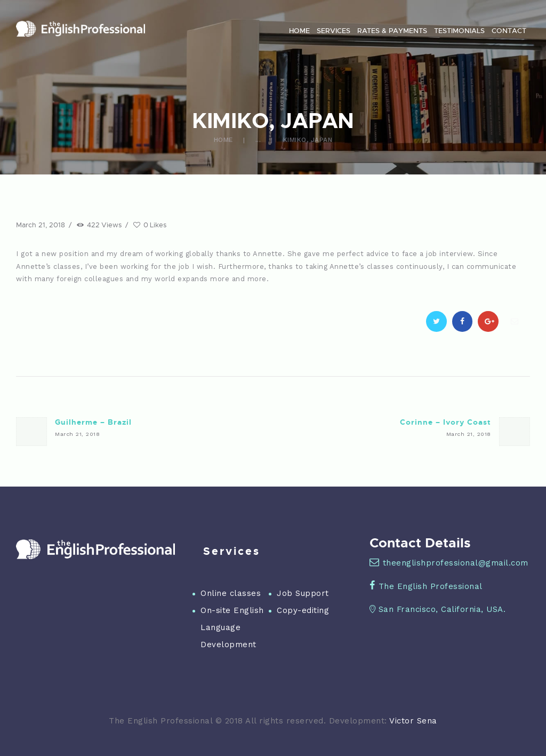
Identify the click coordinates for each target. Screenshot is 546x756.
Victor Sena (413, 721)
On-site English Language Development (232, 627)
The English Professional (426, 586)
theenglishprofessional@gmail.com (449, 563)
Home (223, 140)
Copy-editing (303, 610)
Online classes (231, 593)
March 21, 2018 (41, 225)
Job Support (303, 593)
